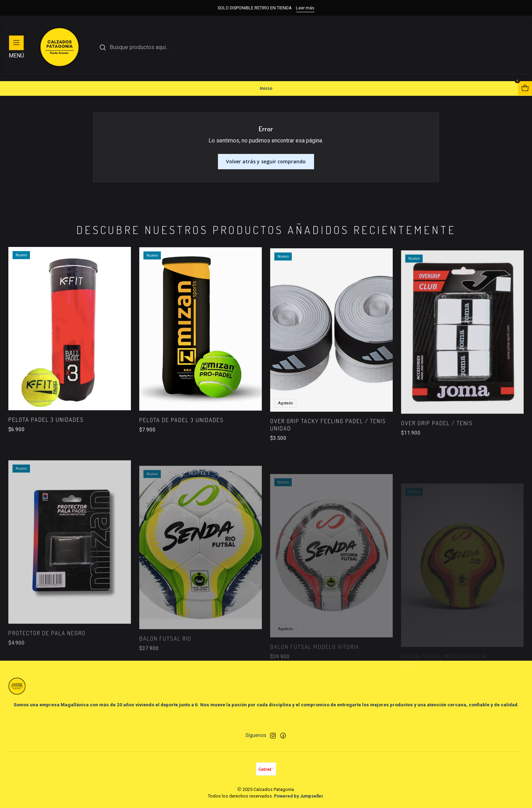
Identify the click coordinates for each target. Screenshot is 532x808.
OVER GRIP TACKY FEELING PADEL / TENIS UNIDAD (328, 457)
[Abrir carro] (525, 88)
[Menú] (16, 47)
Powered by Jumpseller (299, 796)
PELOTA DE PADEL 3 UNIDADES (182, 447)
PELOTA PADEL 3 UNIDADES (46, 437)
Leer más (305, 8)
